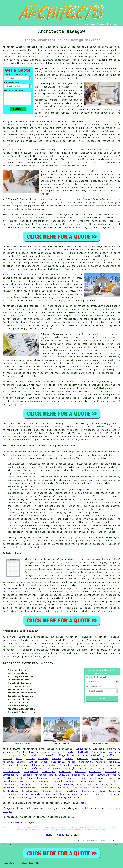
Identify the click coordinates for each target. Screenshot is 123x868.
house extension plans (80, 563)
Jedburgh (69, 768)
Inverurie (113, 752)
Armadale (43, 759)
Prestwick (101, 785)
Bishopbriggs (25, 798)
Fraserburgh (46, 788)
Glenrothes (88, 781)
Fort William (80, 788)
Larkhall (114, 768)
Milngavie (63, 755)
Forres (7, 768)
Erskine (24, 794)
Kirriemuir (99, 788)
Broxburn (40, 798)
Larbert (77, 798)
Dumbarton (98, 752)
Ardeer (72, 762)
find (13, 637)
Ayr (89, 785)
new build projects (67, 572)
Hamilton (82, 759)
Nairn (53, 775)
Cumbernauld (10, 785)
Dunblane (64, 775)
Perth (116, 775)
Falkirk (114, 794)
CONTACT (102, 24)
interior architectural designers (46, 367)
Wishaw (85, 794)
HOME (77, 24)
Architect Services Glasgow (28, 663)
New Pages (14, 845)
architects (51, 69)
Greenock (72, 781)
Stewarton (65, 772)
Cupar (44, 762)
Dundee (47, 791)
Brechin (36, 794)
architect (108, 47)
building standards (32, 221)
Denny (47, 794)
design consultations (106, 592)
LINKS (85, 24)
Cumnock (44, 781)
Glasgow (61, 424)
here (53, 656)
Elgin (116, 781)
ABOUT (93, 24)
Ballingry (97, 759)
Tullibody (9, 798)
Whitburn (72, 791)
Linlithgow (48, 772)
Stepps (115, 785)
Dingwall (114, 762)
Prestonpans (53, 768)
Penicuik (63, 788)
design (26, 253)
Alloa (80, 785)
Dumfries (36, 768)
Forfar (23, 755)
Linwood (57, 781)
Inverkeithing (30, 791)
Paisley (34, 752)
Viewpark (8, 752)
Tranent (65, 765)
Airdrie (33, 762)
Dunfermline (27, 781)
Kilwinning (103, 775)
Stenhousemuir (27, 788)
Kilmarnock (112, 778)
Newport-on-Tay (57, 798)
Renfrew (69, 785)
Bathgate (72, 794)
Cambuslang (98, 755)
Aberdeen (98, 749)
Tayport (103, 781)
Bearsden (42, 778)
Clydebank (113, 765)
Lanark (21, 762)
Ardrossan (41, 775)
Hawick (19, 778)
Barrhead (8, 765)
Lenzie (56, 778)
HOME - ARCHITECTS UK (62, 835)
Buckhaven (78, 775)
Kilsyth (7, 759)
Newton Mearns (51, 752)
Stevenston (89, 791)
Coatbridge (9, 755)
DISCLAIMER (114, 24)
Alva (86, 755)
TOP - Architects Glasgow (18, 822)
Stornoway (41, 785)
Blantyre (22, 765)
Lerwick (114, 788)
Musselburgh (112, 772)
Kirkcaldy (69, 752)
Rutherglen (38, 765)
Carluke (21, 752)
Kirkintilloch (11, 772)
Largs (90, 775)
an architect (101, 458)
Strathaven (86, 762)
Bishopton (21, 768)
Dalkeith (83, 752)
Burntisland (10, 791)
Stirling (58, 794)
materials (80, 175)
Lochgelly (85, 778)
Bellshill (113, 755)
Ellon (59, 791)
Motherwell (48, 755)
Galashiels (58, 762)
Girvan (76, 755)
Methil (69, 759)
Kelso (19, 759)
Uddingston (9, 794)
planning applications (49, 602)
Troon (30, 778)
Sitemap (5, 845)
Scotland (52, 749)
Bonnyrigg (113, 749)
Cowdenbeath (10, 775)
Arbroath (80, 772)
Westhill (26, 785)
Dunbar (52, 765)
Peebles (34, 755)
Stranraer (95, 772)
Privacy (118, 845)
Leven (99, 778)
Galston (56, 785)
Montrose (8, 762)
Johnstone (113, 759)
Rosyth (7, 778)
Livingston (97, 765)
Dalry (101, 768)
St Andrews (86, 768)
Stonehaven (9, 781)
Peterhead (26, 775)
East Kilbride (109, 791)
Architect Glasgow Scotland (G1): (24, 47)
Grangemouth (31, 772)
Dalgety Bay (99, 794)
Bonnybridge (83, 749)
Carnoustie (80, 765)
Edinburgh (69, 778)
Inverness (9, 788)
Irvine (30, 759)
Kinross (100, 762)
